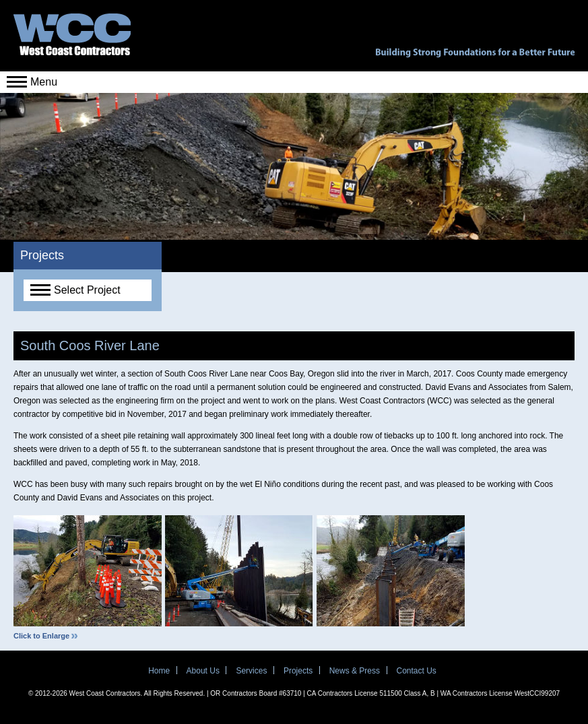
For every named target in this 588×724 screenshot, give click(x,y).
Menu (32, 82)
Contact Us (417, 671)
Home (159, 671)
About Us (203, 671)
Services (251, 671)
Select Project (75, 290)
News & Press (355, 671)
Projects (298, 671)
